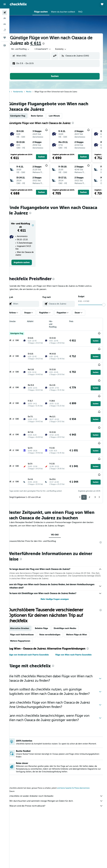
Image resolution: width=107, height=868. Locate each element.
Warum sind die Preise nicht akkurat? (60, 795)
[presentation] (50, 44)
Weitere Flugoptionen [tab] (27, 629)
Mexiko (36, 92)
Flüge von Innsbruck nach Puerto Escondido (35, 643)
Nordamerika (25, 92)
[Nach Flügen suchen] (5, 13)
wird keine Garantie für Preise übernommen (80, 777)
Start (15, 92)
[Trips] (5, 38)
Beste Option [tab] (44, 116)
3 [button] (95, 485)
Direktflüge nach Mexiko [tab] (72, 616)
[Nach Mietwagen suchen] (5, 24)
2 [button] (89, 485)
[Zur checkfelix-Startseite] (18, 4)
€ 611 (42, 43)
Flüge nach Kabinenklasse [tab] (29, 622)
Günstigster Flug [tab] (24, 116)
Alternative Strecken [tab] (26, 616)
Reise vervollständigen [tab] (57, 622)
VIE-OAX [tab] (58, 522)
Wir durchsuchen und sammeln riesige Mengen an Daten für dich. (60, 790)
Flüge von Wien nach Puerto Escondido (77, 643)
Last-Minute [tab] (61, 116)
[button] (5, 4)
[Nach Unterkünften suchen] (5, 18)
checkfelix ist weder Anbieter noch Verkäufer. (60, 785)
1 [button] (84, 485)
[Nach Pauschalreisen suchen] (5, 30)
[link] (28, 265)
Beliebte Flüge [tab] (48, 616)
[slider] (104, 307)
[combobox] (68, 49)
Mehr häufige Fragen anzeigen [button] (58, 587)
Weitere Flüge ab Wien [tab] (83, 622)
